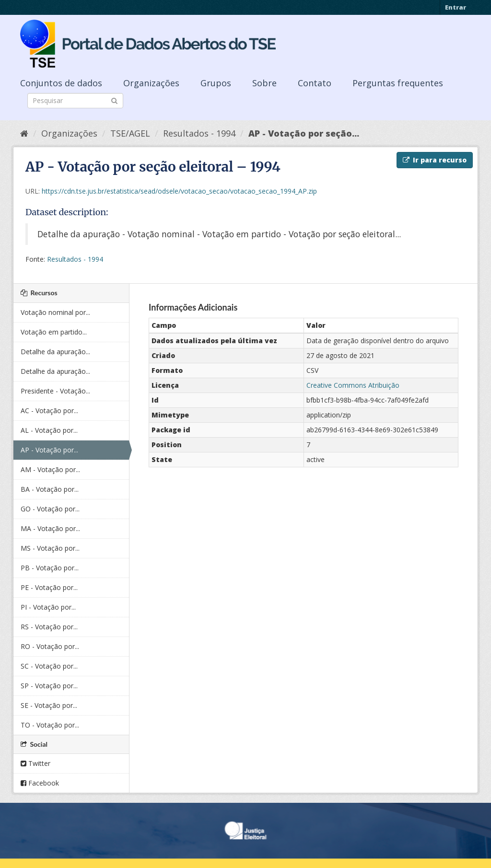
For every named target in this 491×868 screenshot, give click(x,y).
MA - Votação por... (50, 528)
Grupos (216, 83)
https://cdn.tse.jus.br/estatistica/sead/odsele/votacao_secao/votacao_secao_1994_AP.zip (179, 191)
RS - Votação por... (49, 627)
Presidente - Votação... (55, 391)
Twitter (35, 763)
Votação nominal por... (55, 312)
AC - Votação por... (49, 411)
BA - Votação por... (50, 489)
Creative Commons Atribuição (353, 385)
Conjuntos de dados (61, 83)
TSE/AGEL (130, 133)
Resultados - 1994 (199, 133)
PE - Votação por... (49, 587)
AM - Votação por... (50, 469)
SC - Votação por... (49, 666)
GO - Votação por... (50, 509)
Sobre (264, 83)
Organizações (151, 83)
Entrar (456, 7)
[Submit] (114, 100)
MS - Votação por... (50, 548)
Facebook (40, 783)
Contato (315, 83)
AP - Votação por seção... (304, 133)
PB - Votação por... (50, 568)
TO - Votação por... (50, 725)
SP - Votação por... (49, 686)
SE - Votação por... (49, 705)
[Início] (24, 133)
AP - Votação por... (49, 450)
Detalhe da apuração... (55, 352)
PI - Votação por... (48, 607)
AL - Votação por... (49, 430)
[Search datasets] (75, 101)
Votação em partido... (54, 332)
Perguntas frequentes (398, 83)
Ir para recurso (435, 160)
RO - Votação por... (50, 646)
